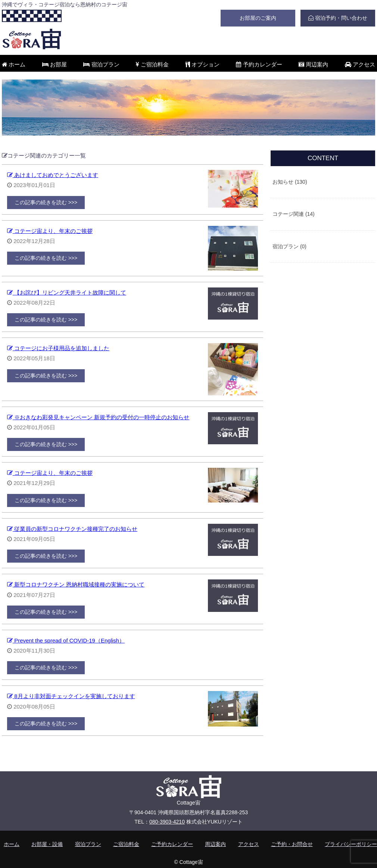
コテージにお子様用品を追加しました (58, 348)
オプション (202, 64)
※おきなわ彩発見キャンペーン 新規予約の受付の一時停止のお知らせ (98, 417)
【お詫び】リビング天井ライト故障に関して (67, 293)
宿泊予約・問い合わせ (338, 18)
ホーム (14, 64)
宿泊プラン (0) (289, 246)
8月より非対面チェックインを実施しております (71, 696)
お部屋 (54, 64)
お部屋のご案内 (258, 18)
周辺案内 (313, 64)
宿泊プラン (101, 64)
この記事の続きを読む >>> (46, 202)
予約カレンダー (259, 64)
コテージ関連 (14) (294, 214)
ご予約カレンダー (172, 844)
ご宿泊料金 (152, 64)
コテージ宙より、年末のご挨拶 (50, 231)
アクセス (360, 64)
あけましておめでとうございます (53, 175)
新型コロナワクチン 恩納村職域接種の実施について (76, 584)
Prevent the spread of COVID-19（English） (66, 640)
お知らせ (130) (290, 182)
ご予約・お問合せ (292, 844)
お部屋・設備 (47, 844)
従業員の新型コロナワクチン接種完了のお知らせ (72, 529)
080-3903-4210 (167, 822)
